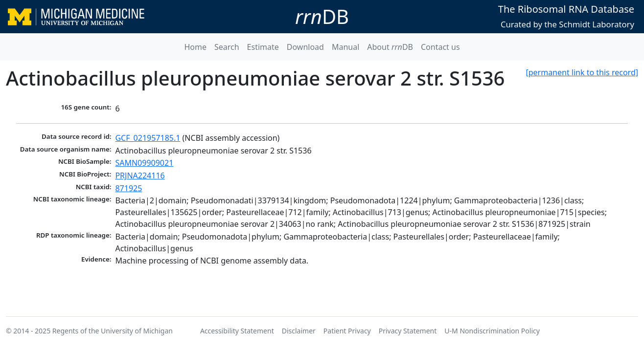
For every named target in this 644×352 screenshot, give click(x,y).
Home (195, 47)
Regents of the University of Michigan (113, 331)
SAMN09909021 (144, 163)
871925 (128, 188)
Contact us (440, 47)
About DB (390, 47)
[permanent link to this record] (582, 72)
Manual (345, 47)
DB (322, 16)
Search (227, 47)
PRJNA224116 (140, 176)
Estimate (263, 47)
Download (305, 47)
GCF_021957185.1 (148, 138)
